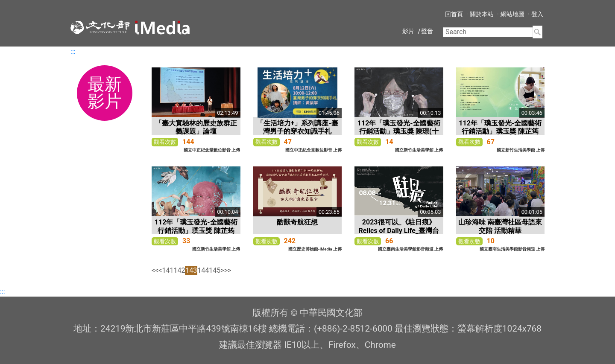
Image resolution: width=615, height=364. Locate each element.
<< (155, 270)
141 (168, 270)
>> (228, 270)
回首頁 (454, 14)
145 (215, 270)
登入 (537, 14)
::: (73, 51)
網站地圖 (512, 14)
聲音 (427, 31)
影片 (408, 31)
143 (191, 270)
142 (179, 270)
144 (203, 270)
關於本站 (482, 14)
